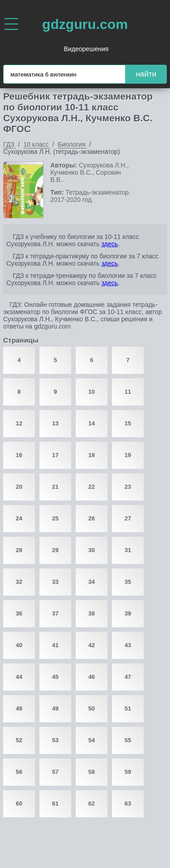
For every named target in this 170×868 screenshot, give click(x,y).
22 (92, 487)
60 (19, 804)
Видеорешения (86, 49)
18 (92, 455)
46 (92, 677)
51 (128, 708)
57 (55, 772)
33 (55, 582)
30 (92, 550)
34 (92, 582)
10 (92, 392)
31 (128, 550)
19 (128, 455)
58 (92, 772)
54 (92, 740)
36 (19, 613)
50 (92, 708)
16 (19, 455)
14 (92, 423)
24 (19, 518)
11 (128, 392)
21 (55, 487)
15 (128, 423)
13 (55, 423)
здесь (110, 244)
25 (55, 518)
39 (128, 613)
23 (128, 487)
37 (55, 613)
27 (128, 518)
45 (55, 677)
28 (19, 550)
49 (55, 708)
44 (19, 677)
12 (19, 423)
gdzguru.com (85, 24)
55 (128, 740)
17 (55, 455)
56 (19, 772)
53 (55, 740)
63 (128, 804)
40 (19, 645)
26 (92, 518)
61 (55, 804)
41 (55, 645)
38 (92, 613)
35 (128, 582)
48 (19, 708)
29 (55, 550)
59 (128, 772)
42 (92, 645)
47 (128, 677)
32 (19, 582)
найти (146, 74)
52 (19, 740)
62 (92, 804)
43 (128, 645)
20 (19, 487)
